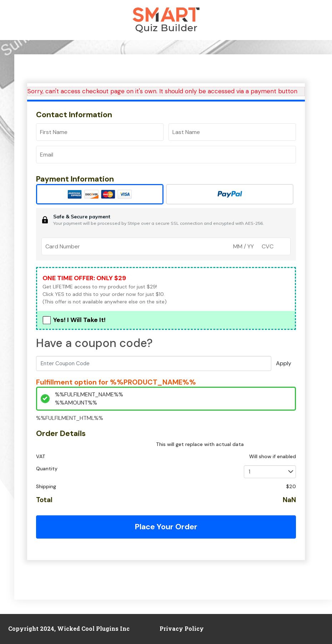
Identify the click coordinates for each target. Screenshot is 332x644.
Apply (284, 363)
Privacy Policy (182, 628)
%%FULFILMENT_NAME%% (89, 394)
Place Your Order (166, 527)
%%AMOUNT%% (76, 403)
